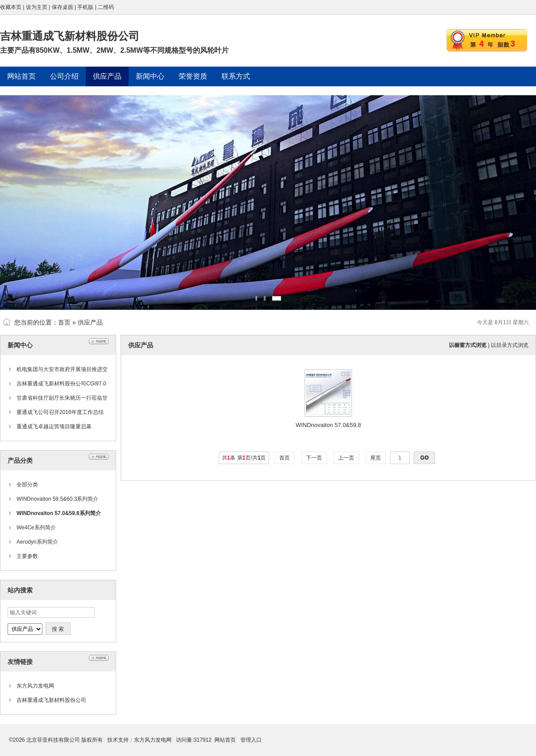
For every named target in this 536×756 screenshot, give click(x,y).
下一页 (314, 458)
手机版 (85, 7)
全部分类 (27, 485)
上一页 (346, 458)
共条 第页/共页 (244, 458)
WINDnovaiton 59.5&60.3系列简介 (57, 499)
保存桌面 (63, 7)
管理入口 (251, 740)
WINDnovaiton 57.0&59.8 (329, 425)
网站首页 (225, 740)
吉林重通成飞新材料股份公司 (51, 700)
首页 (64, 322)
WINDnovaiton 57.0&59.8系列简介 (59, 513)
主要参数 (27, 556)
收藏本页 (11, 7)
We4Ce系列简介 (36, 528)
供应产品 (90, 322)
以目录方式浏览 (510, 345)
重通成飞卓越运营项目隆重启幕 (54, 427)
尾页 (376, 458)
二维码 (106, 7)
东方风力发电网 (35, 686)
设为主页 (37, 7)
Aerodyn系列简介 (37, 542)
